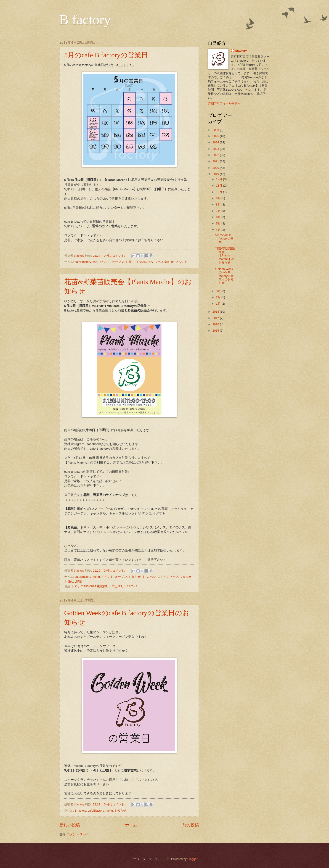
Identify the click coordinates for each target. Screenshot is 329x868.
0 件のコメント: (115, 256)
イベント (105, 262)
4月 (219, 230)
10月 (219, 192)
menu (96, 577)
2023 (216, 149)
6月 (219, 217)
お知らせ (168, 262)
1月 (219, 304)
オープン (118, 262)
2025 (216, 136)
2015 (216, 331)
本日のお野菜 (73, 582)
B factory (85, 20)
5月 (219, 223)
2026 (216, 130)
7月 (219, 211)
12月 (219, 179)
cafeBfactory (83, 262)
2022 (216, 155)
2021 (216, 161)
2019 (216, 174)
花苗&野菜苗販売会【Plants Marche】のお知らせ (225, 255)
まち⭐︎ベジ (149, 577)
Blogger (192, 859)
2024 (216, 142)
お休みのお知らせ (148, 262)
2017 (216, 318)
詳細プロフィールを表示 (224, 103)
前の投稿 (191, 825)
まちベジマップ (168, 577)
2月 (219, 297)
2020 (216, 168)
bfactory (241, 51)
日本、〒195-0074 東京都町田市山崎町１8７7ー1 (105, 586)
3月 (219, 291)
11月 (219, 186)
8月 (219, 204)
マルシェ (181, 262)
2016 (216, 324)
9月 (219, 198)
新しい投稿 (70, 825)
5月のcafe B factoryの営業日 (106, 55)
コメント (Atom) (78, 834)
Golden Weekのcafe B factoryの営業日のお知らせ (224, 276)
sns (95, 262)
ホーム (131, 825)
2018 (216, 312)
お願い (130, 262)
